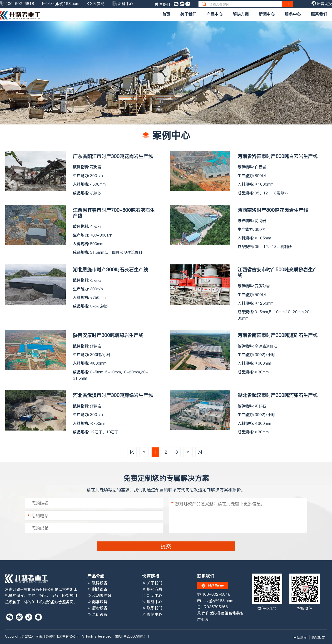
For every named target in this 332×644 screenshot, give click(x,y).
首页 (166, 14)
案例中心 (152, 614)
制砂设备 (97, 589)
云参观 (99, 4)
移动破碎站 (99, 595)
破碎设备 (97, 583)
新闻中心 (267, 14)
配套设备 (97, 602)
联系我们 (319, 14)
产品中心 (214, 14)
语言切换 (322, 4)
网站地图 (300, 638)
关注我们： (164, 4)
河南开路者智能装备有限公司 (57, 636)
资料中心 (125, 4)
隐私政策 (318, 638)
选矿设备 (97, 614)
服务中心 (293, 14)
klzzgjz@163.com (63, 4)
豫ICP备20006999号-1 (132, 636)
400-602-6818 (20, 4)
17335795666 (215, 607)
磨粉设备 (97, 608)
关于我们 (188, 14)
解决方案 (241, 14)
